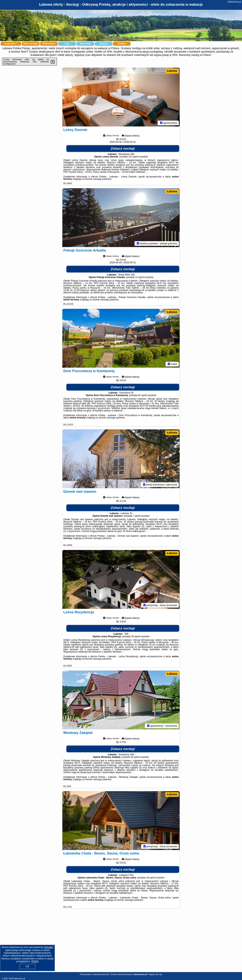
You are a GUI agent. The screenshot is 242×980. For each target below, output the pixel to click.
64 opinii (142, 395)
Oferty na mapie (31, 44)
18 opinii (135, 757)
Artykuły (122, 44)
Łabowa (172, 71)
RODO (35, 961)
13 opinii (140, 277)
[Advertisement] (121, 943)
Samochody (85, 44)
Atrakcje (103, 44)
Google (49, 947)
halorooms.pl (234, 2)
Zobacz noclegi (123, 149)
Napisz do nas (156, 974)
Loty (67, 44)
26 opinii (136, 636)
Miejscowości (49, 44)
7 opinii (136, 516)
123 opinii (133, 157)
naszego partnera (102, 179)
